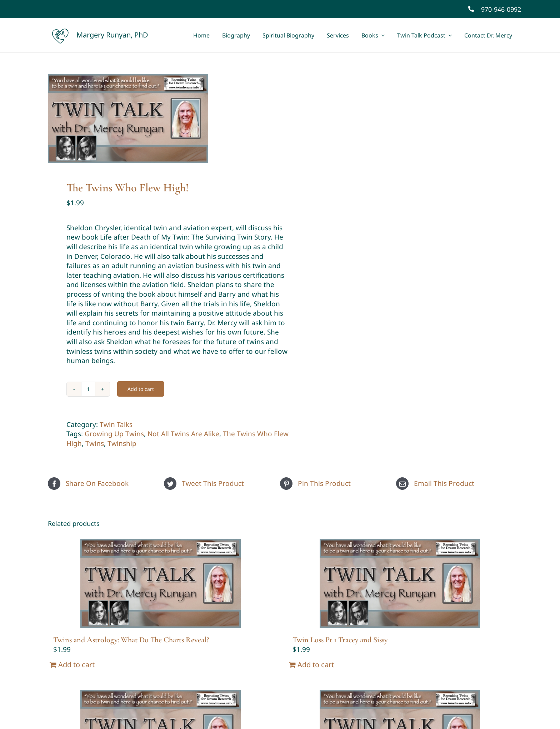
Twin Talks (116, 424)
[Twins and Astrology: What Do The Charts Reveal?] (160, 583)
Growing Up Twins (114, 434)
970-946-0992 (501, 9)
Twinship (122, 443)
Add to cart (141, 389)
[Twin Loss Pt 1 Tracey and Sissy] (400, 583)
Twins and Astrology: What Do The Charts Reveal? (131, 640)
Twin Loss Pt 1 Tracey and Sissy (340, 640)
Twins (95, 443)
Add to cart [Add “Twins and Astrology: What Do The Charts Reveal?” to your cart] (76, 665)
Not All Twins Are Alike (183, 434)
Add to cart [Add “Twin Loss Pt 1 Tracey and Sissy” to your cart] (316, 665)
